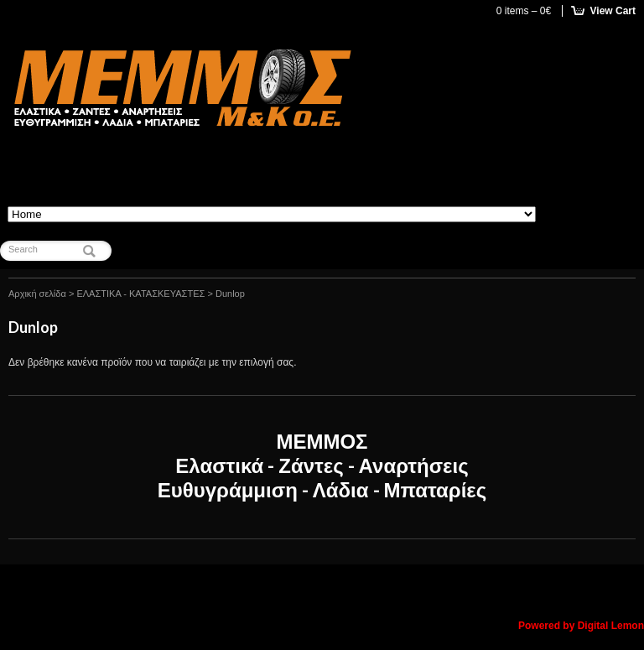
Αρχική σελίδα (37, 294)
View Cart (613, 11)
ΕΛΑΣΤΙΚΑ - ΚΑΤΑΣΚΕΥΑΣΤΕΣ (140, 294)
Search (23, 250)
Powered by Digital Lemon (581, 626)
